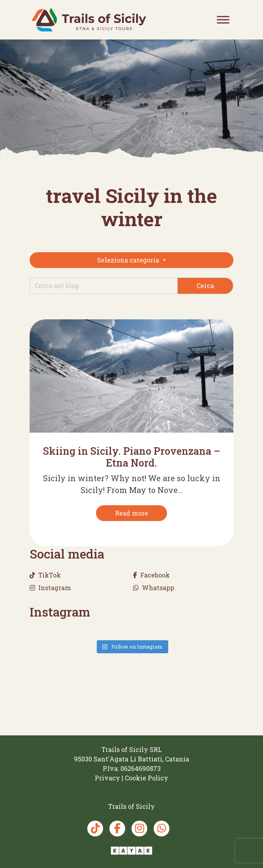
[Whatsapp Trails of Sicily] (162, 829)
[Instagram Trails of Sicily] (139, 829)
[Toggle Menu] (223, 20)
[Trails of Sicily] (89, 20)
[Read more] (131, 513)
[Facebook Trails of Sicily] (117, 829)
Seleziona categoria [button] (129, 260)
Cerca (205, 286)
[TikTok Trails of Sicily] (95, 829)
